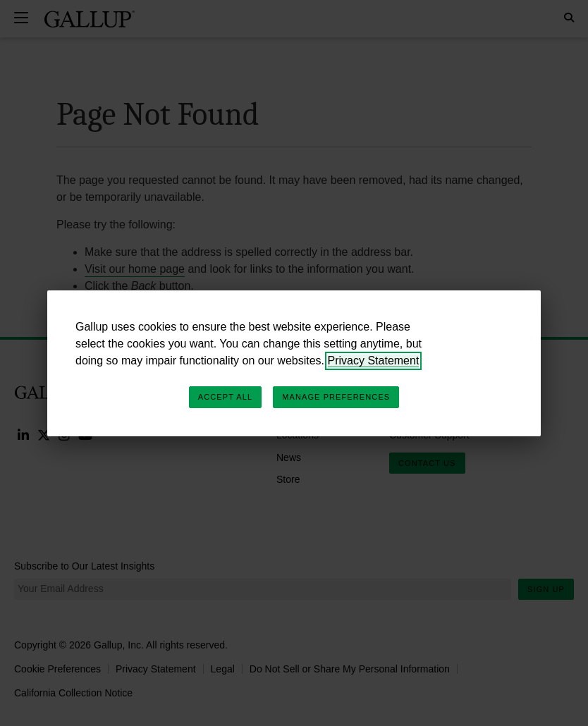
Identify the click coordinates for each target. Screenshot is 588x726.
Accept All (225, 397)
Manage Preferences (336, 397)
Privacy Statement (374, 361)
